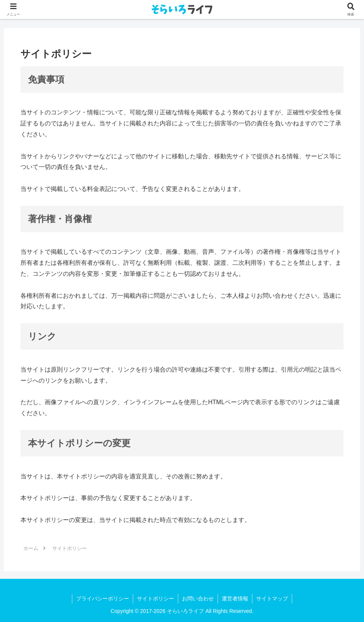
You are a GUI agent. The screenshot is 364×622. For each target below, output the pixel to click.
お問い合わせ (198, 599)
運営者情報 (235, 599)
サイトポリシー (156, 599)
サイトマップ (272, 599)
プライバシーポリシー (103, 599)
